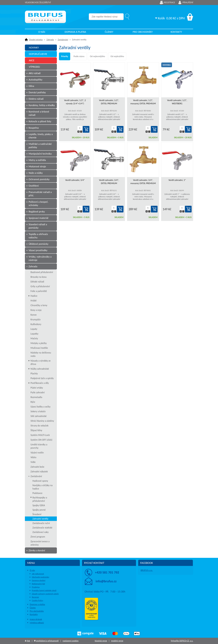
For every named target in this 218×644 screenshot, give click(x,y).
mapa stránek (36, 619)
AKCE (32, 60)
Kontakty (176, 32)
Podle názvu (79, 56)
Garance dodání (39, 580)
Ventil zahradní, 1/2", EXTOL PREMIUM (109, 102)
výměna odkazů (37, 623)
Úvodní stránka (36, 40)
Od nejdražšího (117, 56)
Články (109, 32)
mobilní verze (117, 641)
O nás (42, 32)
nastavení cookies (70, 641)
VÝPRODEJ (34, 67)
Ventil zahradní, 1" (177, 180)
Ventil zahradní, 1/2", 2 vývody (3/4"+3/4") (75, 102)
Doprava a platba (75, 32)
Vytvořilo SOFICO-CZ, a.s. (182, 641)
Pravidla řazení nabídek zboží (44, 590)
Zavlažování (63, 40)
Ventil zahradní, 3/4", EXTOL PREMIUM (109, 182)
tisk (29, 641)
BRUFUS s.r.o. (147, 570)
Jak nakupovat (38, 574)
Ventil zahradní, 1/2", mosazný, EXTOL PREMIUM (143, 102)
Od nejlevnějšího (98, 56)
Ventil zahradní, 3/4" (75, 180)
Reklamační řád (38, 584)
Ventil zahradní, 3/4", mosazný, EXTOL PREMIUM (143, 182)
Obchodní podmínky (41, 577)
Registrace (169, 2)
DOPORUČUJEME (38, 54)
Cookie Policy (37, 600)
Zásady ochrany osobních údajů (45, 594)
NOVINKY (34, 48)
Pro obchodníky (143, 32)
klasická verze (101, 641)
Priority (65, 56)
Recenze (35, 597)
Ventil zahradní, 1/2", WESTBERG (177, 102)
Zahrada (50, 40)
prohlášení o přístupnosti (47, 641)
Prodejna (36, 587)
